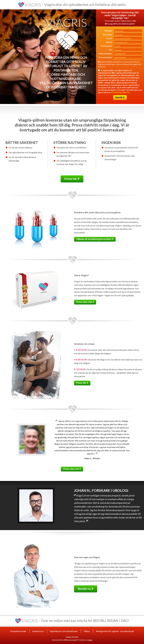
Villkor (87, 631)
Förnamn (108, 31)
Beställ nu (86, 589)
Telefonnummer (105, 54)
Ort (110, 50)
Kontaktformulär (18, 631)
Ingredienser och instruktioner (64, 631)
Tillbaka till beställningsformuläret (95, 239)
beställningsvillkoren (120, 92)
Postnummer (107, 46)
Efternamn (108, 35)
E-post (109, 38)
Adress (109, 42)
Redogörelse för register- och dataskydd (115, 631)
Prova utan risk (85, 302)
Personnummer (105, 57)
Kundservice (38, 631)
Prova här (72, 179)
